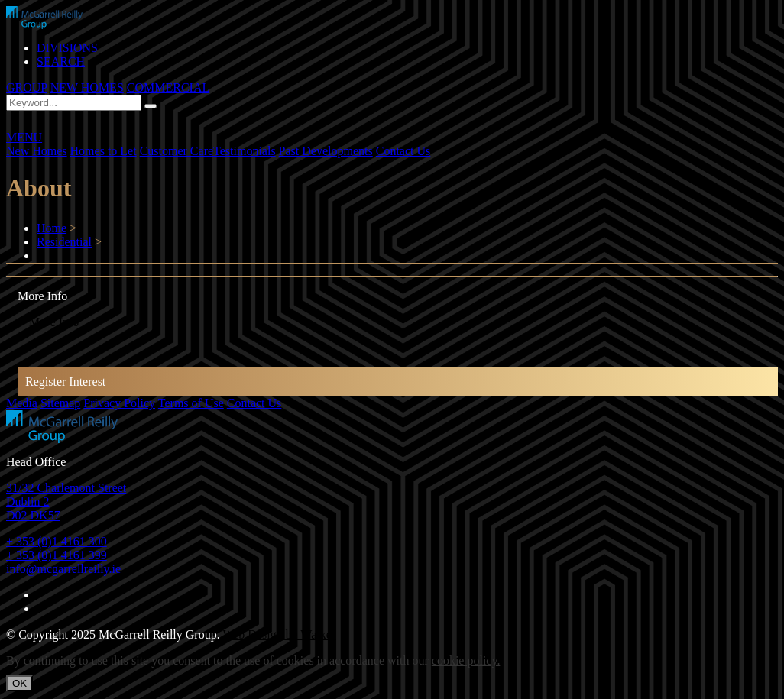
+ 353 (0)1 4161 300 (57, 541)
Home (52, 228)
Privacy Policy (119, 403)
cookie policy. (466, 660)
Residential (64, 242)
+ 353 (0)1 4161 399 (57, 555)
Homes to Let (104, 151)
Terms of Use (191, 403)
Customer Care (177, 151)
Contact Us (403, 151)
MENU (24, 137)
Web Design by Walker (279, 634)
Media (22, 403)
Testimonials (245, 151)
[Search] (151, 106)
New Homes (37, 151)
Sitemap (60, 403)
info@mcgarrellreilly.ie (63, 569)
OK (19, 683)
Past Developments (326, 151)
